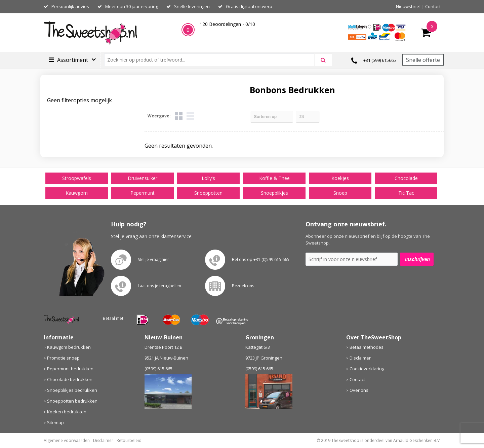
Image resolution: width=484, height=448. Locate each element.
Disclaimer (360, 358)
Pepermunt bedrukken (70, 369)
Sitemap (55, 422)
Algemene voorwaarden (67, 440)
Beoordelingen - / (227, 24)
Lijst (190, 116)
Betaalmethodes (367, 347)
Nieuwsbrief (408, 6)
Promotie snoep (63, 358)
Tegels (179, 116)
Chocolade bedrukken (70, 379)
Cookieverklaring (367, 369)
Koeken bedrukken (67, 412)
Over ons (359, 390)
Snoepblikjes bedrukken (72, 390)
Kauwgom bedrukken (69, 347)
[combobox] (212, 60)
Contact (433, 6)
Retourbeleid (129, 440)
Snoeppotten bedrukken (72, 401)
